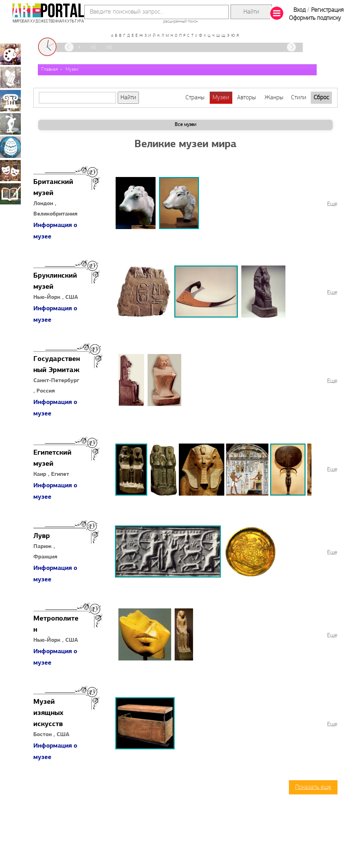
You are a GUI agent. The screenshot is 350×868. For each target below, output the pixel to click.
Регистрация (327, 10)
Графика (10, 77)
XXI (109, 48)
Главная (50, 70)
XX (93, 48)
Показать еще (313, 787)
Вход (299, 10)
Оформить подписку (315, 18)
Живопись (10, 54)
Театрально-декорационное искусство (10, 170)
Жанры (274, 98)
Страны (195, 98)
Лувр (42, 536)
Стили (299, 98)
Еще (332, 204)
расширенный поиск (180, 22)
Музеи (72, 70)
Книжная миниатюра (10, 194)
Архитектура (10, 101)
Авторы (247, 98)
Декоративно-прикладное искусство (10, 147)
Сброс (321, 98)
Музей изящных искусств (48, 713)
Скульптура (10, 124)
